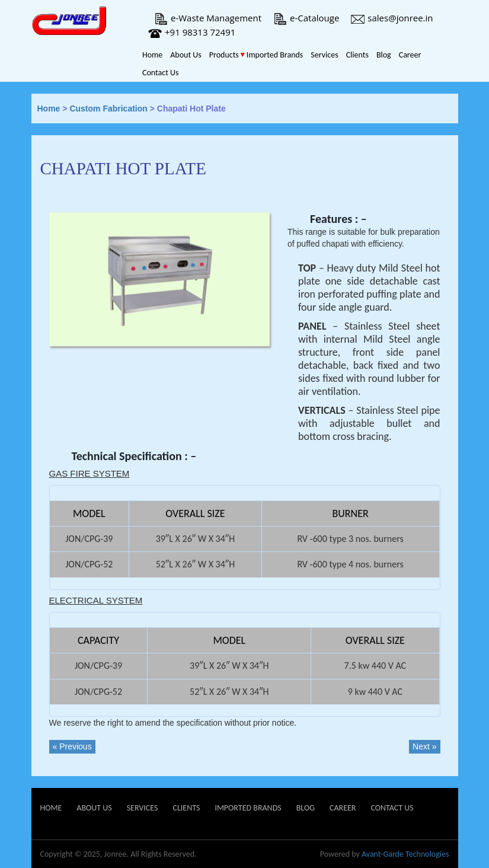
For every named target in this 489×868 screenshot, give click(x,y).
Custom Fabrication (108, 108)
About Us (186, 55)
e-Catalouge (306, 18)
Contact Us (161, 73)
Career (410, 55)
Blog (384, 55)
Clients (357, 55)
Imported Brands (275, 55)
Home (152, 55)
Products (224, 55)
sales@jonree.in (392, 18)
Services (324, 55)
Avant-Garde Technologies (405, 854)
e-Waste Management (208, 18)
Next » (424, 746)
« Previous (72, 746)
